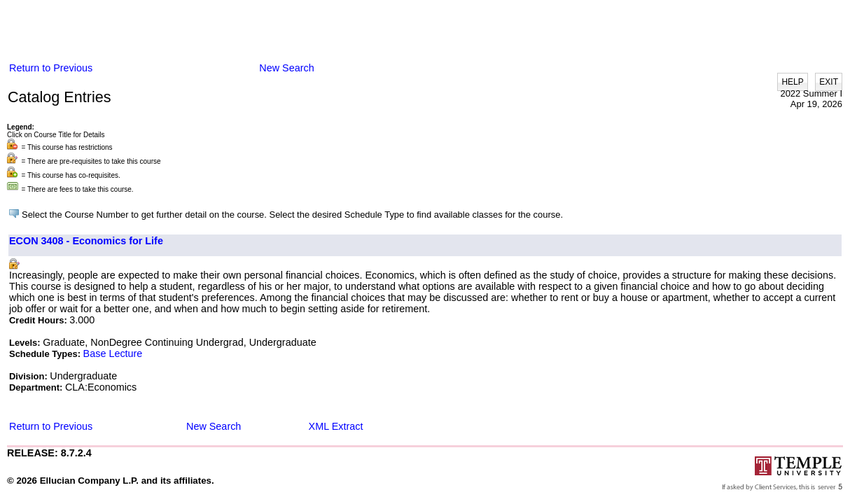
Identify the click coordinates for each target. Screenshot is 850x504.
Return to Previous (51, 68)
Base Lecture (113, 353)
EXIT (829, 82)
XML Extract (336, 426)
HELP (792, 82)
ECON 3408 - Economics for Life (86, 241)
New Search (286, 68)
